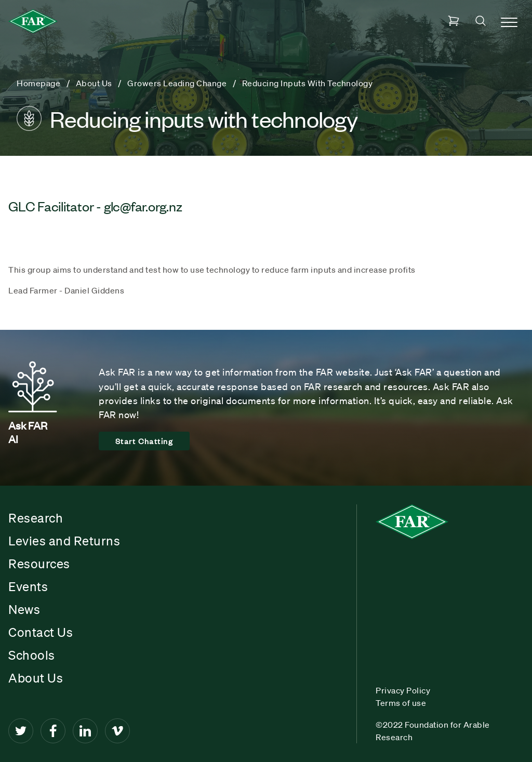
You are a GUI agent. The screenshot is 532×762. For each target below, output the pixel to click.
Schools (32, 655)
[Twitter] (21, 731)
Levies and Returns (64, 541)
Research (36, 518)
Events (28, 586)
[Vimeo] (117, 731)
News (24, 609)
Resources (39, 564)
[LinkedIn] (85, 731)
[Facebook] (53, 731)
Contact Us (41, 632)
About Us (36, 678)
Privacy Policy (403, 690)
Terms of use (401, 703)
